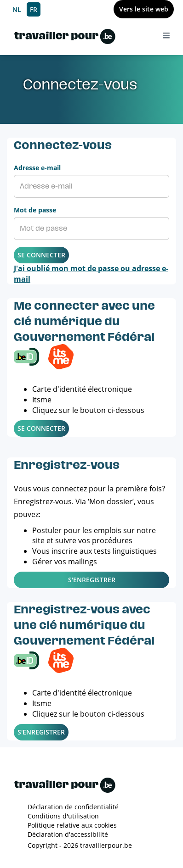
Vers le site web (144, 9)
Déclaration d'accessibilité (68, 834)
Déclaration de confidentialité (73, 807)
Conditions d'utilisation (63, 816)
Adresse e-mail (37, 168)
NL (17, 9)
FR (34, 9)
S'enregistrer (92, 580)
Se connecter (41, 255)
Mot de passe (35, 210)
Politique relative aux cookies (72, 825)
